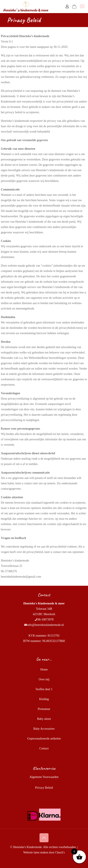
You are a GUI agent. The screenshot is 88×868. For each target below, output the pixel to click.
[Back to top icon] (44, 838)
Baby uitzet (44, 719)
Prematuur (44, 709)
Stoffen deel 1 (44, 689)
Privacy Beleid (44, 788)
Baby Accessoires (44, 729)
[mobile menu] (82, 6)
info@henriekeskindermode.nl (46, 625)
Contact (44, 748)
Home (44, 669)
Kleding (44, 699)
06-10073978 (46, 620)
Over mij (44, 679)
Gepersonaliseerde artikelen (44, 739)
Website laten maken (36, 852)
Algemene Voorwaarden (44, 777)
